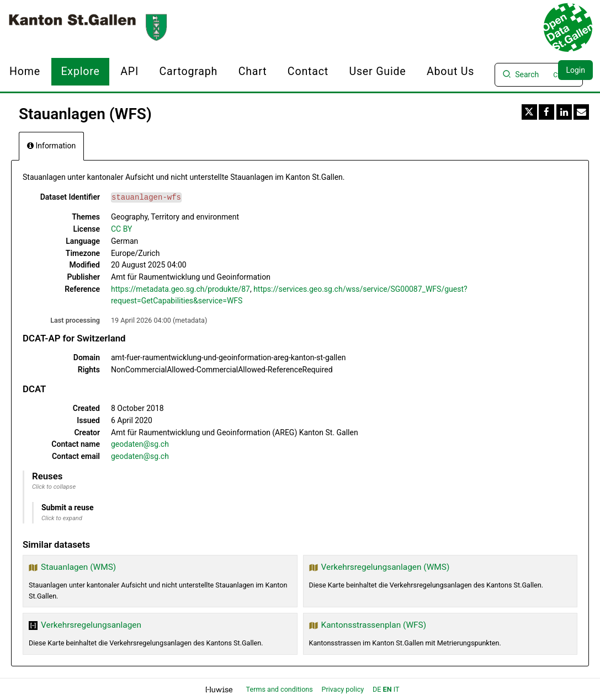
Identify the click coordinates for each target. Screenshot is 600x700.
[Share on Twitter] (529, 112)
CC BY (121, 229)
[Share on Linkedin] (564, 112)
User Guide (377, 71)
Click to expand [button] (62, 518)
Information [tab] (51, 146)
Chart (253, 71)
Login (575, 70)
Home (25, 71)
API (129, 71)
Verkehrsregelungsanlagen (91, 625)
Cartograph (189, 71)
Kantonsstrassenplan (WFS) (374, 625)
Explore (80, 71)
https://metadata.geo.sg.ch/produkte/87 (180, 289)
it (397, 689)
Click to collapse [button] (54, 487)
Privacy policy (344, 689)
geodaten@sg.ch (140, 444)
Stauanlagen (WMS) (78, 567)
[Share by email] (581, 112)
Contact (308, 71)
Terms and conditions (280, 689)
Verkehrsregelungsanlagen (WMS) (386, 567)
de (377, 689)
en (387, 689)
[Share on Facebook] (546, 112)
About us (450, 71)
